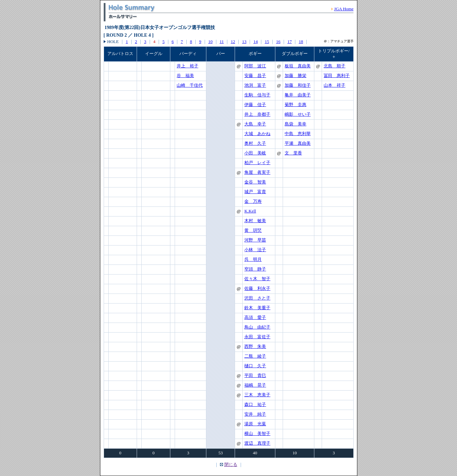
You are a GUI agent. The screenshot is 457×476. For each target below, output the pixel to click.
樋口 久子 (255, 366)
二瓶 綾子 (255, 356)
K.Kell (250, 211)
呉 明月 (253, 259)
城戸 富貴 (255, 192)
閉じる (231, 464)
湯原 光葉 (255, 424)
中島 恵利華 (298, 134)
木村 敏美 (255, 221)
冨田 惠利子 (337, 76)
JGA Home (344, 9)
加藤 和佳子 (298, 85)
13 (244, 42)
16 (278, 42)
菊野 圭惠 (295, 105)
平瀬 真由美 (298, 143)
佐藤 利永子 (257, 288)
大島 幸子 (255, 124)
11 (222, 42)
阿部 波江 (255, 66)
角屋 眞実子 (257, 172)
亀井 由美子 (298, 95)
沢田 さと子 (257, 298)
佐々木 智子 (257, 279)
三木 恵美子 (257, 395)
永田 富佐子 (257, 337)
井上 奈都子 (257, 114)
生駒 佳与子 (257, 95)
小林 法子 (255, 250)
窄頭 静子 (255, 269)
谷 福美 (185, 76)
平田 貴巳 (255, 375)
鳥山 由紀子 (257, 327)
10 (210, 42)
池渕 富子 (255, 85)
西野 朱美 (255, 346)
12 (233, 42)
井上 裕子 (187, 66)
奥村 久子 (255, 143)
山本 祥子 (334, 85)
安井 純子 (255, 414)
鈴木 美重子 (257, 308)
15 (267, 42)
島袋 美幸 (295, 124)
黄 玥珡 (253, 230)
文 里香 (293, 153)
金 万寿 (253, 201)
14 (255, 42)
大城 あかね (257, 134)
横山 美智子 (257, 433)
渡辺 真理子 (257, 443)
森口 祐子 (255, 404)
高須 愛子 (255, 317)
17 (289, 42)
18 (301, 42)
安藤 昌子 (255, 76)
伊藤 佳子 (255, 105)
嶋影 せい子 (298, 114)
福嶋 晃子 (255, 385)
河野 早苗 (255, 240)
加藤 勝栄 (295, 76)
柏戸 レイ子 (257, 163)
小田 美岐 (255, 153)
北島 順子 (334, 66)
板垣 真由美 (298, 66)
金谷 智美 (255, 182)
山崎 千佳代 (190, 85)
